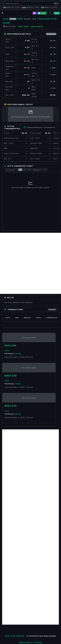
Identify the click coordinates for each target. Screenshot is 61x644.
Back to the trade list (14, 636)
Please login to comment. (31, 642)
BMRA (10, 376)
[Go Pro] (35, 13)
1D (20, 170)
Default (6, 23)
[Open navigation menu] (2, 13)
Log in (57, 13)
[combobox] (30, 3)
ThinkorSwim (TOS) (47, 19)
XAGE (20, 19)
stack (5, 19)
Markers (37, 170)
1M (29, 170)
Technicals (10, 170)
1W (25, 170)
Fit (45, 170)
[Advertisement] (30, 263)
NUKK (10, 346)
